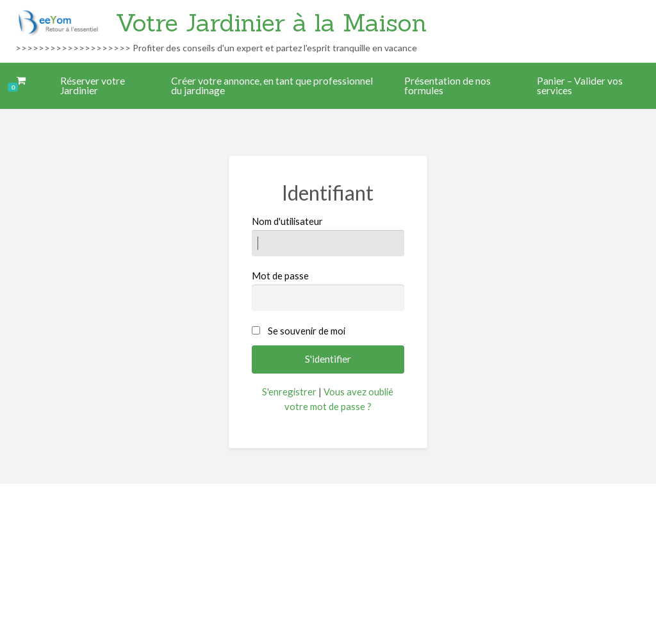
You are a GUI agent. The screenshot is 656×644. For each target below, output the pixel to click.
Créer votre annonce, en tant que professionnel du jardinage (272, 86)
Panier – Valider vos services (580, 86)
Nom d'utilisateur (328, 236)
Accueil (254, 560)
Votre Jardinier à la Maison (271, 22)
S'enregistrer (289, 392)
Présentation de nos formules (447, 86)
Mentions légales (316, 560)
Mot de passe (328, 290)
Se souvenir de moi (307, 331)
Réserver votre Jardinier (93, 86)
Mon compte (390, 560)
